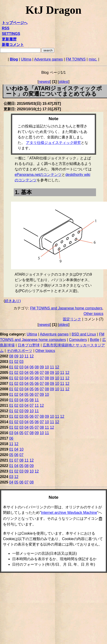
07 (42, 373)
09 (16, 356)
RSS (6, 28)
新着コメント (13, 45)
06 (32, 367)
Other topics (93, 314)
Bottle (95, 340)
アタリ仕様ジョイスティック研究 (53, 143)
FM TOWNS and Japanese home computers (66, 308)
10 (22, 356)
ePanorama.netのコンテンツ (38, 175)
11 (27, 356)
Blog (14, 59)
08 (11, 356)
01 (11, 362)
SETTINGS (11, 34)
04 (27, 367)
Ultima (26, 59)
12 (32, 356)
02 (16, 362)
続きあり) (13, 301)
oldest (64, 82)
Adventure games (48, 59)
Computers (78, 340)
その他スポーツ (19, 351)
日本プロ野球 (29, 345)
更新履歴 (9, 39)
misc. (93, 59)
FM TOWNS (76, 59)
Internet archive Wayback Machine (69, 513)
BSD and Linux (84, 334)
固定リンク (72, 319)
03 (22, 362)
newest (44, 82)
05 (32, 373)
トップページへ (15, 23)
